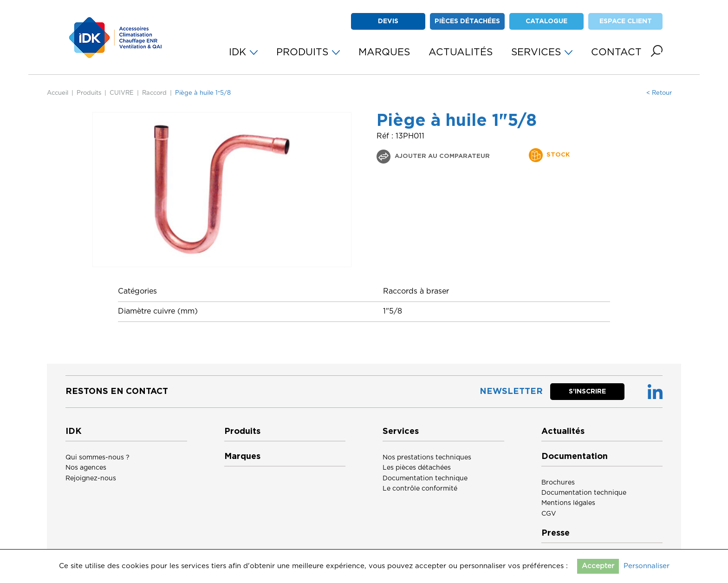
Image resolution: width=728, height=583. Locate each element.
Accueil (58, 93)
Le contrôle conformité (420, 489)
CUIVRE (122, 93)
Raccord (154, 93)
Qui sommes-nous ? (97, 458)
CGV (549, 514)
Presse (556, 533)
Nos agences (86, 468)
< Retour (659, 93)
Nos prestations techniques (427, 458)
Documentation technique (425, 478)
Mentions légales (568, 503)
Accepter (598, 566)
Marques (242, 457)
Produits (89, 93)
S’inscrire (587, 392)
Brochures (558, 483)
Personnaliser (647, 566)
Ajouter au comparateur (441, 156)
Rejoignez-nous (91, 478)
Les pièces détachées (417, 468)
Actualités (563, 432)
